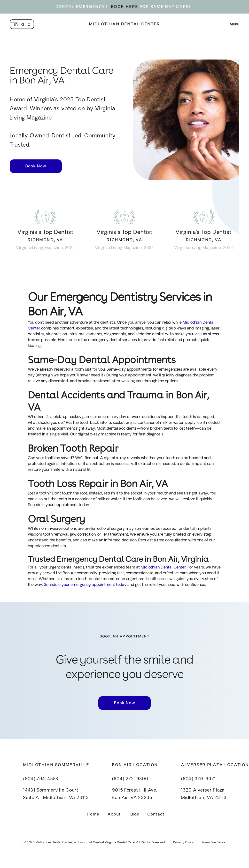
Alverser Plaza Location (215, 765)
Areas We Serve (214, 843)
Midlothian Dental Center (124, 24)
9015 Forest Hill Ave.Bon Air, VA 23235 (134, 794)
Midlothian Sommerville (56, 765)
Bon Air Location (135, 765)
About (114, 814)
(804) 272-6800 (130, 779)
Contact (156, 814)
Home (93, 814)
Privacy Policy (184, 843)
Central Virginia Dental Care (114, 843)
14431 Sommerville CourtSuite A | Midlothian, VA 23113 (56, 794)
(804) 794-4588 (41, 779)
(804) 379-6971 (198, 779)
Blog (135, 814)
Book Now (36, 166)
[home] (22, 24)
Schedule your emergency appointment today (85, 585)
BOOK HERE (124, 7)
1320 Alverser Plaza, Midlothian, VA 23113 (204, 794)
